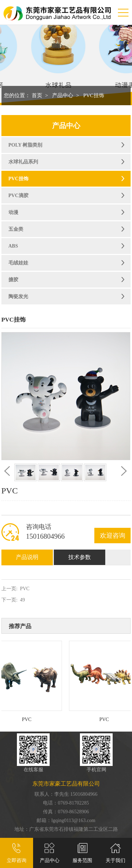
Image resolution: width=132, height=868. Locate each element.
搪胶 (13, 280)
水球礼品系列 (23, 162)
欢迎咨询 (113, 536)
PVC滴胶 (18, 196)
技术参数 (80, 557)
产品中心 (63, 95)
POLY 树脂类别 (26, 145)
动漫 (13, 212)
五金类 (16, 229)
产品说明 (27, 557)
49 (23, 600)
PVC (25, 589)
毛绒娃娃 (18, 263)
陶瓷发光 (18, 297)
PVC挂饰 (93, 95)
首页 (37, 95)
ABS (13, 246)
